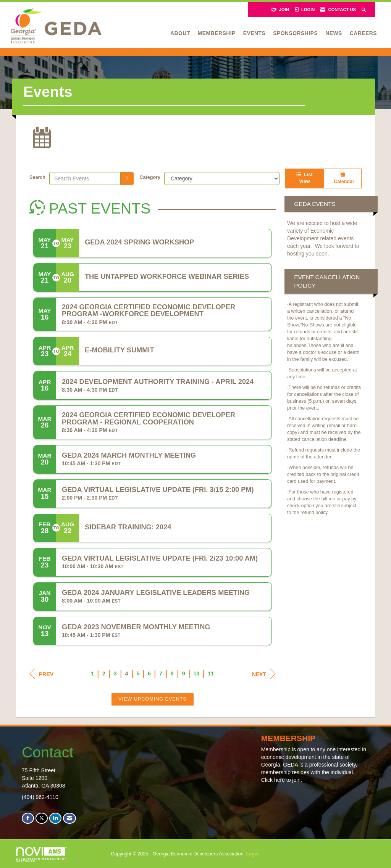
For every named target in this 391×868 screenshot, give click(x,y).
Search (37, 177)
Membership (217, 33)
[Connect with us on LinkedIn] (55, 818)
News (334, 33)
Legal (253, 854)
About (180, 33)
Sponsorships (295, 33)
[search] (127, 178)
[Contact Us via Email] (69, 818)
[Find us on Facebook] (28, 818)
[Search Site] (364, 10)
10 (196, 674)
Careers (363, 33)
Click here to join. (282, 780)
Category (150, 177)
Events (254, 33)
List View (304, 178)
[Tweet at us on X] (42, 818)
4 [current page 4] (127, 674)
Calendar (343, 178)
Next (264, 674)
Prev (41, 674)
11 (211, 674)
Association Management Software (42, 855)
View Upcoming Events (153, 699)
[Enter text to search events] (85, 178)
